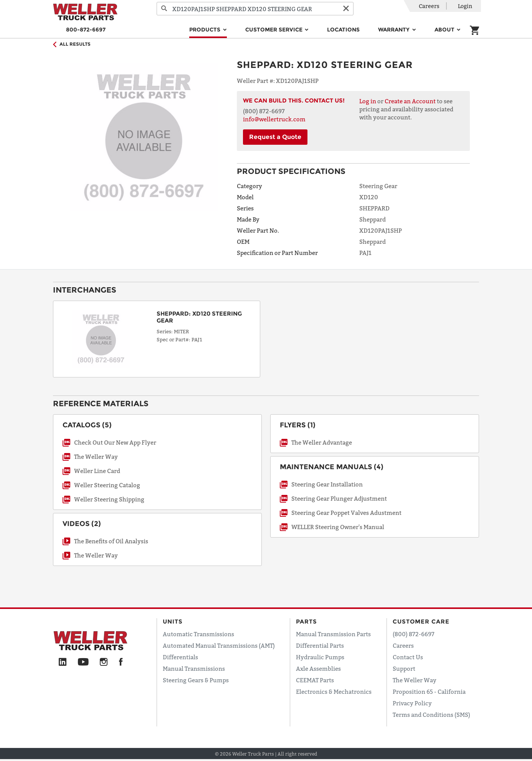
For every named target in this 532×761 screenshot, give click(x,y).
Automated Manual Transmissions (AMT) (219, 645)
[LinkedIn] (63, 662)
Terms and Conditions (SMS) (431, 715)
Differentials (180, 657)
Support (404, 668)
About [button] (445, 30)
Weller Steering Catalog (107, 485)
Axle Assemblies (318, 668)
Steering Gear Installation (327, 484)
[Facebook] (121, 662)
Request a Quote (275, 137)
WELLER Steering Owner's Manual (338, 527)
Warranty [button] (395, 30)
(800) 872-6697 (414, 634)
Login (465, 6)
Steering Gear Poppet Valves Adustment (346, 513)
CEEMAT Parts (315, 680)
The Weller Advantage (322, 442)
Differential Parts (320, 645)
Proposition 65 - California (429, 692)
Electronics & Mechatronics (334, 692)
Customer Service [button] (275, 30)
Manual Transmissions (194, 668)
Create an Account (410, 101)
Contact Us (408, 657)
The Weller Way (96, 457)
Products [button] (206, 30)
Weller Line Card (97, 471)
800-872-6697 (86, 30)
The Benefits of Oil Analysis (111, 541)
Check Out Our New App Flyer (115, 442)
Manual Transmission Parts (333, 634)
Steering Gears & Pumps (196, 680)
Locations (343, 30)
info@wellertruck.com (274, 119)
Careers (429, 6)
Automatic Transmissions (198, 634)
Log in (368, 101)
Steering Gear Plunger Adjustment (339, 498)
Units (173, 621)
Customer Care (421, 621)
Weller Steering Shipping (109, 499)
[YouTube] (83, 662)
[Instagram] (104, 662)
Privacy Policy (412, 703)
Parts (306, 621)
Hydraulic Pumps (320, 657)
